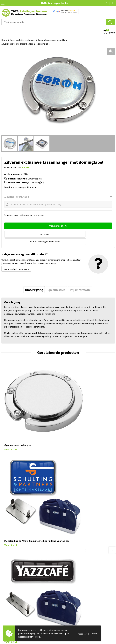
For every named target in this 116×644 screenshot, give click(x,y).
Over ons (64, 582)
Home (4, 40)
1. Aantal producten (17, 197)
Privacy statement (68, 599)
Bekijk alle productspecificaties (20, 187)
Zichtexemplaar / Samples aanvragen (77, 564)
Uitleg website (66, 547)
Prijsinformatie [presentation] (80, 282)
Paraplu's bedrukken (11, 608)
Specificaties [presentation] (56, 282)
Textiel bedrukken (10, 603)
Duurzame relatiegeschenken (15, 590)
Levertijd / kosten (68, 542)
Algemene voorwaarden (71, 608)
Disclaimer (65, 603)
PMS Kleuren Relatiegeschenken (75, 555)
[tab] (34, 282)
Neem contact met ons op (16, 261)
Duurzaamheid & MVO (70, 568)
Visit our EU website (69, 612)
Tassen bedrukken (10, 586)
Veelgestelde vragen (69, 538)
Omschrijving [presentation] (34, 282)
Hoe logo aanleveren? (70, 559)
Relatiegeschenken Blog (71, 590)
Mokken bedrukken (10, 599)
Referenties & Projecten (71, 595)
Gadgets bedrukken (11, 595)
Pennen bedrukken (10, 582)
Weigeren (95, 633)
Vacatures (64, 586)
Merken (5, 612)
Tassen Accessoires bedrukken (52, 40)
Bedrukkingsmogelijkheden (73, 551)
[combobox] (54, 22)
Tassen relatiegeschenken (23, 40)
